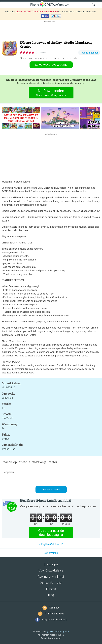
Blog (51, 595)
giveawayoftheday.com (58, 632)
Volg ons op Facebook (54, 620)
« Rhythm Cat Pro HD (51, 544)
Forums (51, 589)
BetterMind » (51, 553)
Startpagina (51, 564)
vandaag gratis (51, 65)
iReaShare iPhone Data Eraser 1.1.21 (46, 501)
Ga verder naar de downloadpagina (51, 533)
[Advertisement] (51, 31)
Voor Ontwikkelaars (51, 570)
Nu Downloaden (51, 93)
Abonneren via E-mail (51, 577)
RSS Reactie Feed (54, 614)
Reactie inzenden (89, 53)
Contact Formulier (51, 583)
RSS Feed (54, 608)
